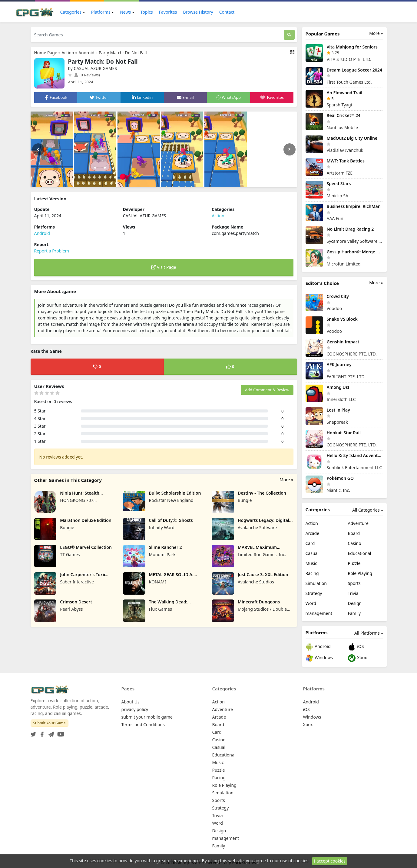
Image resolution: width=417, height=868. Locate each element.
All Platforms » (369, 633)
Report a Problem (52, 251)
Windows (319, 658)
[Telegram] (50, 732)
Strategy (314, 593)
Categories (71, 12)
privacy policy (135, 709)
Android (86, 53)
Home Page (46, 53)
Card (310, 543)
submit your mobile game (147, 717)
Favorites (168, 12)
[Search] (289, 35)
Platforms (101, 12)
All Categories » (367, 510)
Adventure (358, 523)
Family (354, 613)
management (319, 613)
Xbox (357, 658)
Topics (147, 12)
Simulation (316, 583)
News (125, 12)
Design (355, 603)
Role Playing (360, 573)
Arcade (313, 533)
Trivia (353, 593)
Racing (312, 573)
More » (286, 480)
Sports (354, 583)
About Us (131, 702)
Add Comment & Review (267, 390)
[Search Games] (157, 35)
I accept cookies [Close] (330, 863)
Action (68, 53)
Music (311, 563)
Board (354, 533)
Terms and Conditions (143, 724)
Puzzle (354, 563)
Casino (355, 543)
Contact (227, 12)
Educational (360, 553)
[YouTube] (60, 732)
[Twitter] (33, 732)
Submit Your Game (50, 723)
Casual (312, 553)
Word (311, 603)
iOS (356, 647)
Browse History (198, 12)
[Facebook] (41, 732)
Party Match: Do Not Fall (123, 53)
